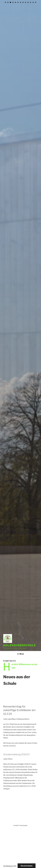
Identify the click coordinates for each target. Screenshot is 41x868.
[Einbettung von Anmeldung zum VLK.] (20, 825)
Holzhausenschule (20, 645)
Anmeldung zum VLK (10, 866)
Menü (20, 654)
